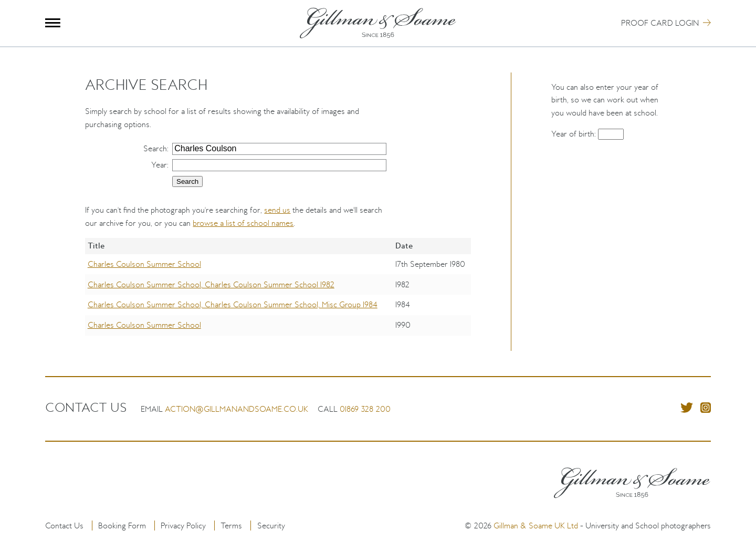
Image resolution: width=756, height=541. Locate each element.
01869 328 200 (365, 409)
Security (271, 526)
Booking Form (122, 526)
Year (159, 165)
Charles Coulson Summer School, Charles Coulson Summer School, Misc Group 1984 (233, 304)
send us (277, 210)
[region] (278, 294)
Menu (53, 23)
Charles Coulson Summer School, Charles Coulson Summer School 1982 (211, 284)
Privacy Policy (183, 526)
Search (155, 148)
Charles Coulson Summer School (144, 264)
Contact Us (64, 526)
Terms (231, 526)
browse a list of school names (243, 223)
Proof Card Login (660, 23)
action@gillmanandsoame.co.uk (237, 409)
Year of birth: (575, 134)
